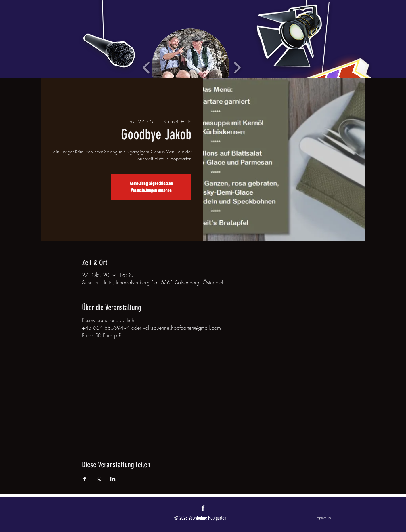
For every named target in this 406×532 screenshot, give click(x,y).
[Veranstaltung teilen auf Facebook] (85, 479)
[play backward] (146, 67)
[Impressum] (311, 518)
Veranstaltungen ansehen (151, 190)
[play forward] (237, 67)
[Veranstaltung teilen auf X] (99, 479)
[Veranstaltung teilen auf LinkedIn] (113, 479)
